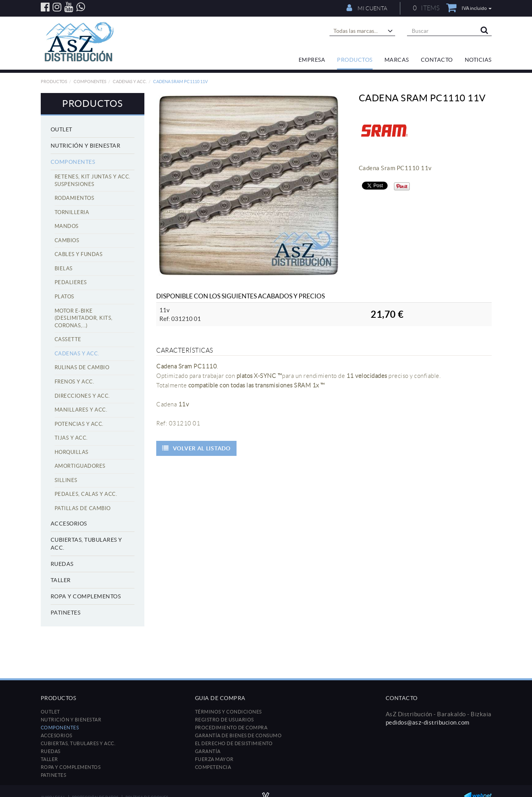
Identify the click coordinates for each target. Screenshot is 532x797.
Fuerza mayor (214, 759)
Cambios (67, 240)
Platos (64, 297)
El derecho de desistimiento (234, 743)
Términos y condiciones (228, 712)
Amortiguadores (80, 466)
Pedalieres (71, 282)
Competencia (213, 767)
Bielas (64, 269)
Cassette (68, 339)
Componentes (90, 82)
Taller (61, 580)
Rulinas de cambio (82, 367)
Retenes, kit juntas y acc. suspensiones (93, 180)
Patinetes (66, 613)
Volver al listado (196, 448)
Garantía (208, 751)
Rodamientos (75, 198)
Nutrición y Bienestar (86, 146)
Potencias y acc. (79, 424)
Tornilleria (72, 212)
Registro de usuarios (224, 720)
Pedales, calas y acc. (86, 494)
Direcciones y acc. (82, 396)
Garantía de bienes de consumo (239, 735)
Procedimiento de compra (231, 728)
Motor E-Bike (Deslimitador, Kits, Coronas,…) (84, 318)
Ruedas (62, 564)
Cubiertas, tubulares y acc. (86, 544)
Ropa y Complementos (86, 596)
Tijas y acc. (71, 438)
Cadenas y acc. (130, 82)
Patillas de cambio (83, 508)
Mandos (67, 226)
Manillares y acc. (81, 410)
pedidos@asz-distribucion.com (428, 722)
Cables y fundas (79, 254)
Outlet (62, 129)
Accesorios (69, 524)
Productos (54, 82)
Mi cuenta (367, 8)
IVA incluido (477, 8)
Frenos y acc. (75, 382)
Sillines (66, 480)
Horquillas (72, 452)
